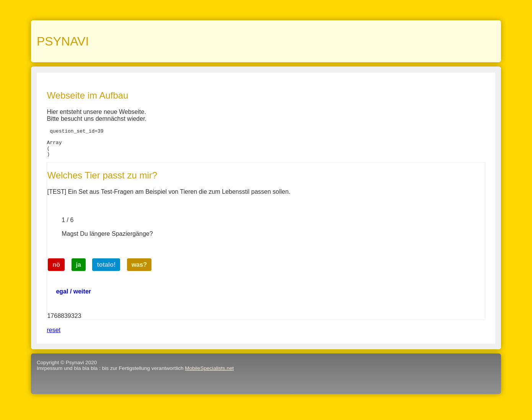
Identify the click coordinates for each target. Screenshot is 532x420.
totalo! (106, 270)
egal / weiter (73, 297)
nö (57, 270)
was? (139, 270)
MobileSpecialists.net (210, 374)
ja (79, 270)
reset (54, 336)
